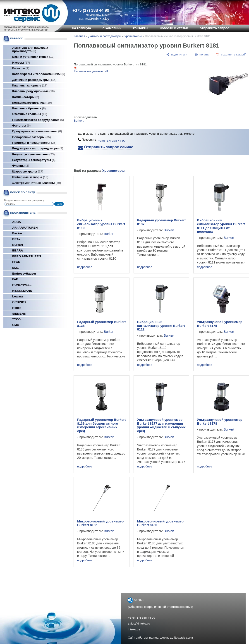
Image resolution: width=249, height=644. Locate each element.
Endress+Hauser (24, 274)
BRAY (16, 239)
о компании (112, 28)
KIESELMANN (22, 291)
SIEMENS (19, 314)
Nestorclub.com (183, 638)
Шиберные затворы (30, 177)
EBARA (18, 250)
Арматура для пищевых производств (30, 49)
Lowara (18, 296)
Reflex (17, 308)
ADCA (17, 222)
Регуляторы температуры (34, 160)
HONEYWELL (22, 285)
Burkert (18, 245)
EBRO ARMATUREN (27, 256)
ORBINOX (19, 302)
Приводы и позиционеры (34, 143)
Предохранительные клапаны (37, 131)
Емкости (21, 68)
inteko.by (134, 629)
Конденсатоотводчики (32, 103)
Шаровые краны (28, 171)
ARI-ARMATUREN (25, 228)
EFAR (16, 262)
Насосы (21, 63)
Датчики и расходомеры (34, 80)
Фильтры (21, 126)
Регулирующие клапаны (34, 154)
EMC (16, 268)
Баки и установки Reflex (33, 57)
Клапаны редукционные (34, 91)
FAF (15, 279)
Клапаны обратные (29, 108)
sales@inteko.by (139, 624)
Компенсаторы (26, 97)
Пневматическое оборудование (38, 120)
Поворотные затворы (31, 137)
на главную (82, 28)
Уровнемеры (133, 36)
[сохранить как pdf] (231, 54)
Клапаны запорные (30, 85)
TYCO (16, 319)
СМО (16, 325)
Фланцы (21, 166)
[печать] (202, 54)
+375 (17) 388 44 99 (91, 10)
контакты (140, 28)
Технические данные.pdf (91, 71)
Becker (17, 233)
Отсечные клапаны (30, 114)
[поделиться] (177, 54)
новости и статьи (174, 28)
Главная (79, 36)
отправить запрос (214, 28)
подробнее (85, 267)
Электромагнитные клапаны (37, 183)
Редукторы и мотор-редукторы (38, 148)
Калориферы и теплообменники (39, 74)
